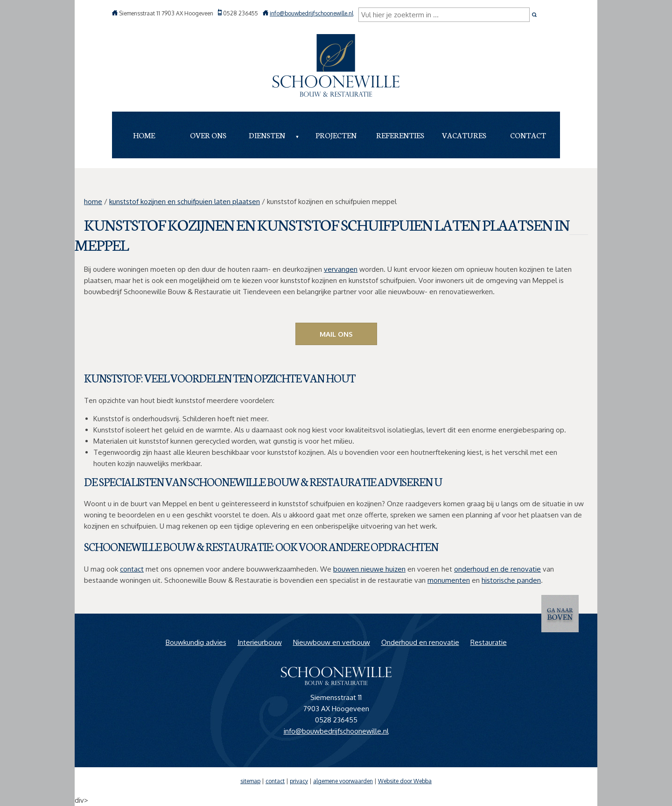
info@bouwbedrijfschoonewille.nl (311, 13)
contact (132, 569)
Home (144, 135)
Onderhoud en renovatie (420, 642)
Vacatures (464, 135)
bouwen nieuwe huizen (369, 569)
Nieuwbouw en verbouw (332, 642)
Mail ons (336, 334)
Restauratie (489, 642)
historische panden (511, 580)
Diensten (267, 135)
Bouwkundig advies (196, 642)
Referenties (400, 135)
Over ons (208, 135)
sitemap (250, 781)
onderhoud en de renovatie (497, 569)
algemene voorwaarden (343, 781)
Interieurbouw (260, 642)
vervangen (341, 269)
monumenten (449, 580)
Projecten (336, 135)
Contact (528, 135)
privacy (299, 781)
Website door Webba (405, 781)
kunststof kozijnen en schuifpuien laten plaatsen (185, 201)
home (93, 201)
